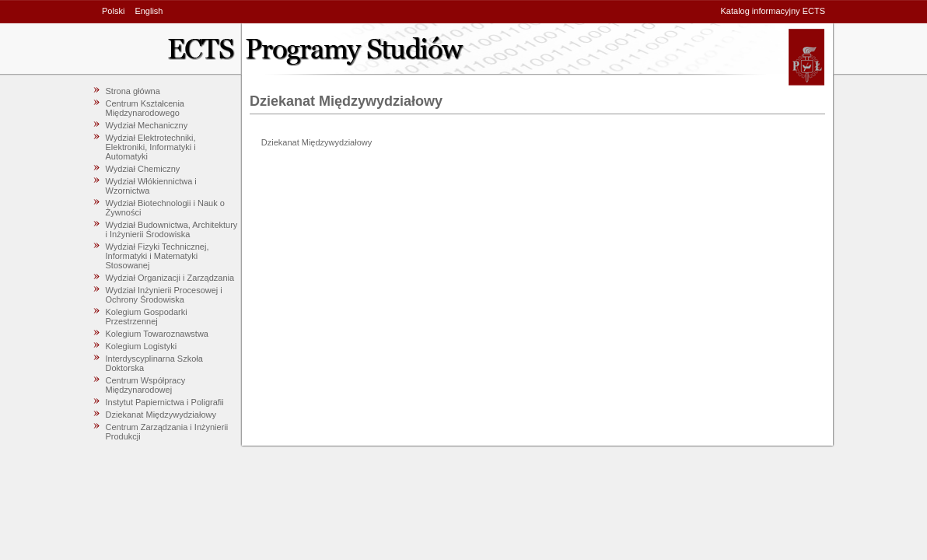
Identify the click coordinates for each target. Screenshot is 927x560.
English (149, 11)
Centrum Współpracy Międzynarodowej (146, 385)
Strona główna (133, 91)
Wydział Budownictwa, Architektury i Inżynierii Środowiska (172, 229)
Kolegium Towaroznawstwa (157, 334)
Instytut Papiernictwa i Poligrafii (165, 402)
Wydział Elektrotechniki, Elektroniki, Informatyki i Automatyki (151, 147)
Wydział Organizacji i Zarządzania (170, 278)
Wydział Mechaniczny (147, 125)
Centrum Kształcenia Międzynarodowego (145, 108)
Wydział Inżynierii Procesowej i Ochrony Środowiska (164, 295)
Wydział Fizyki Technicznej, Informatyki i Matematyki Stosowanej (157, 256)
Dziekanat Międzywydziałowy (161, 415)
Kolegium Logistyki (142, 346)
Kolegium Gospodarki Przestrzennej (147, 317)
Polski (113, 11)
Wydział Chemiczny (143, 169)
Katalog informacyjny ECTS (773, 11)
